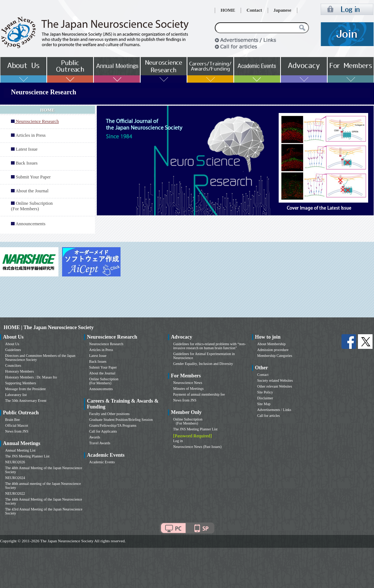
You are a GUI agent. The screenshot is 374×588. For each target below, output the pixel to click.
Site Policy (265, 392)
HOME (228, 10)
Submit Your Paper (33, 177)
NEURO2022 (15, 493)
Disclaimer (265, 398)
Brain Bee (12, 420)
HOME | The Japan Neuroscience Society (49, 327)
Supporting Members (21, 383)
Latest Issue (27, 149)
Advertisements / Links (274, 410)
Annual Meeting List (20, 450)
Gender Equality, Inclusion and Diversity (203, 364)
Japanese (283, 10)
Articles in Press (30, 135)
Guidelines (13, 350)
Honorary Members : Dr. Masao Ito (31, 377)
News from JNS (17, 431)
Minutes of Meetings (188, 389)
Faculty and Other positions (109, 414)
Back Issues (27, 163)
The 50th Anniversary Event (26, 401)
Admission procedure (273, 350)
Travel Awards (100, 443)
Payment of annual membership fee (199, 394)
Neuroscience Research (106, 344)
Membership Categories (275, 356)
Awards (95, 437)
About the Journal (32, 191)
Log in (178, 441)
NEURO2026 (15, 462)
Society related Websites (275, 380)
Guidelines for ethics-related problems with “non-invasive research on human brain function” (209, 346)
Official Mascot (17, 425)
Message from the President (25, 389)
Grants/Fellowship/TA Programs (113, 425)
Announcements (30, 224)
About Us (12, 344)
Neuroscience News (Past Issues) (197, 447)
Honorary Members (20, 371)
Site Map (264, 404)
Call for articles (268, 416)
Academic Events (102, 462)
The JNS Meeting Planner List (27, 456)
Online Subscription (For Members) (32, 206)
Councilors (13, 365)
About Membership (271, 344)
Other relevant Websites (275, 386)
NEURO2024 (15, 478)
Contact (254, 10)
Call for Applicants (103, 431)
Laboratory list (16, 395)
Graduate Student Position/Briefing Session (121, 420)
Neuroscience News (188, 383)
